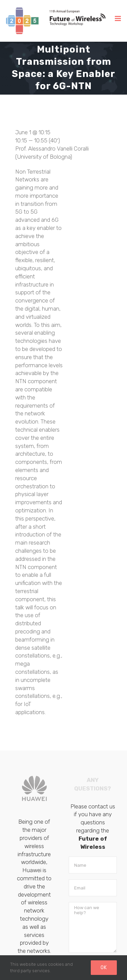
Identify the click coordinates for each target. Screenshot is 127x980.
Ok (104, 968)
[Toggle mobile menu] (118, 18)
